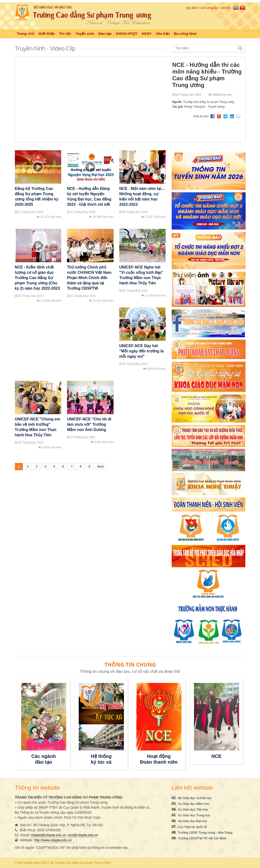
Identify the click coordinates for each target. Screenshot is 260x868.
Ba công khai (185, 34)
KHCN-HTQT (127, 34)
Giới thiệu (47, 34)
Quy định (192, 8)
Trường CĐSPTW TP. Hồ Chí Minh (202, 838)
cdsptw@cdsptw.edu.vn (48, 835)
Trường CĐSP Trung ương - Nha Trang (205, 833)
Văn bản (163, 34)
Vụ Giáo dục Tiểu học (193, 809)
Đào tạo (105, 34)
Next (101, 467)
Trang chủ (26, 34)
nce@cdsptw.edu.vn (83, 835)
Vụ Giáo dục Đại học (192, 821)
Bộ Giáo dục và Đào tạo (195, 798)
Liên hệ (225, 8)
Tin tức (65, 34)
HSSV (147, 34)
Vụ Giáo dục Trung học (194, 815)
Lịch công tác (209, 8)
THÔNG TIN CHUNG (130, 664)
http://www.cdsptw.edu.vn (53, 840)
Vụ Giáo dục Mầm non (194, 804)
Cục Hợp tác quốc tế (192, 827)
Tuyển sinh (85, 34)
